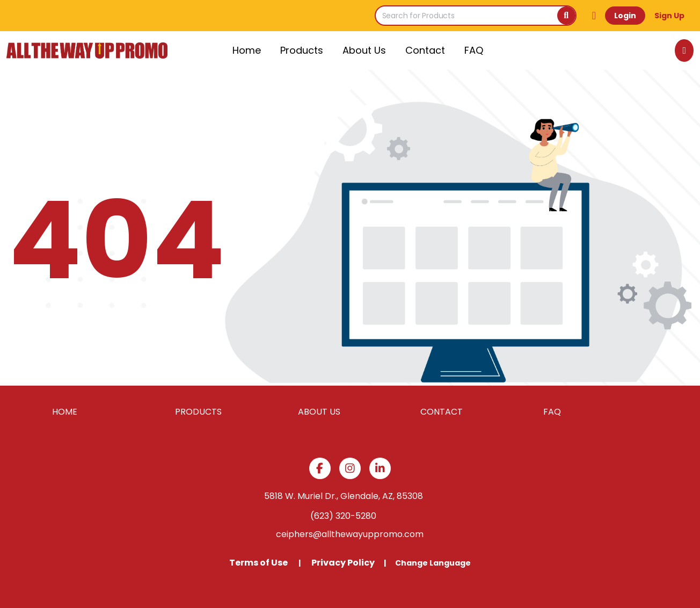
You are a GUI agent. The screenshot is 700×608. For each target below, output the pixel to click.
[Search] (566, 16)
